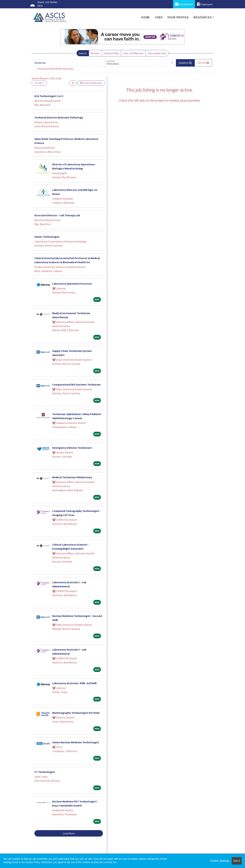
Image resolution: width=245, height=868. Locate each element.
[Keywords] (69, 63)
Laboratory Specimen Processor (72, 284)
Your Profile (178, 17)
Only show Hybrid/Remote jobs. (55, 69)
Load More (69, 833)
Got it (237, 861)
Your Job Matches (133, 53)
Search (83, 53)
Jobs (159, 17)
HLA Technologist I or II (49, 96)
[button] (203, 63)
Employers (205, 4)
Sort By (38, 83)
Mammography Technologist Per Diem (76, 713)
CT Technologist (45, 772)
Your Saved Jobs (157, 53)
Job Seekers (184, 4)
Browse (95, 53)
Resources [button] (203, 17)
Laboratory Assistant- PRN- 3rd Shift (74, 683)
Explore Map (112, 53)
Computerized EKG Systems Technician (76, 384)
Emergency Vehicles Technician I (72, 448)
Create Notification (91, 83)
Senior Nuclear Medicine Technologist (76, 742)
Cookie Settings (220, 861)
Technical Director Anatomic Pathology (59, 117)
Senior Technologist (47, 237)
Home (146, 17)
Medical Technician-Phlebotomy (72, 477)
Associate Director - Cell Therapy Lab (57, 215)
